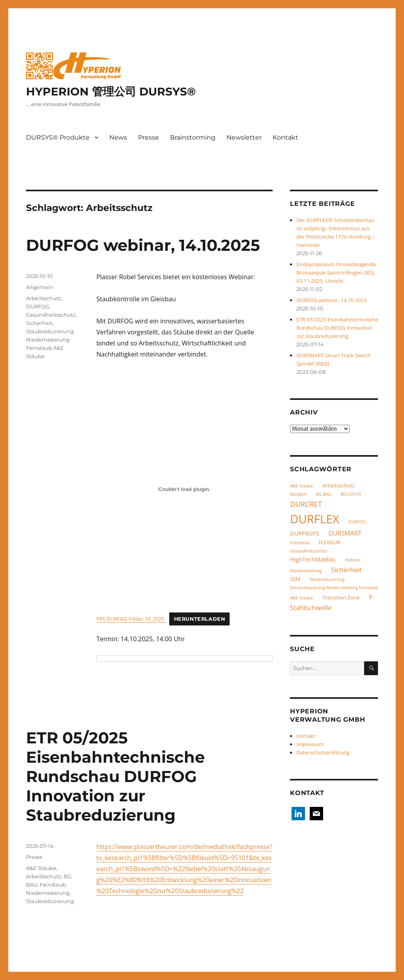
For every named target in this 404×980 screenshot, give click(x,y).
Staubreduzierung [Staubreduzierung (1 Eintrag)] (327, 579)
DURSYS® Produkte (58, 137)
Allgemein (40, 287)
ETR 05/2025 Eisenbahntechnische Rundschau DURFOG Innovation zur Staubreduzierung (115, 776)
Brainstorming (193, 137)
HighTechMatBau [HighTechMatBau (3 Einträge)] (313, 559)
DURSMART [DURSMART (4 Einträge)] (345, 533)
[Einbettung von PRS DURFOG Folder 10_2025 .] (184, 489)
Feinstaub (53, 885)
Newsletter (244, 137)
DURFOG (38, 306)
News (118, 137)
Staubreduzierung (50, 901)
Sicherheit (39, 323)
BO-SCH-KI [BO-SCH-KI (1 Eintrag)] (351, 494)
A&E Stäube (41, 868)
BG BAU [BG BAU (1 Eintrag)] (324, 494)
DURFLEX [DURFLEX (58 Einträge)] (314, 519)
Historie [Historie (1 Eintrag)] (353, 560)
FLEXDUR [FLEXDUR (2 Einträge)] (329, 542)
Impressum (310, 744)
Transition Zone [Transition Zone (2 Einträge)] (341, 597)
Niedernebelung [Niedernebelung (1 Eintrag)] (306, 571)
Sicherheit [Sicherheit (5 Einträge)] (346, 570)
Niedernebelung (48, 893)
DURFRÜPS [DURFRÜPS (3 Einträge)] (305, 533)
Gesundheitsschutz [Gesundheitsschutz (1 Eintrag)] (309, 551)
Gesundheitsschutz (51, 315)
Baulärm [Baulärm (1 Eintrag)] (298, 494)
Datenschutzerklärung (323, 752)
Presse (149, 137)
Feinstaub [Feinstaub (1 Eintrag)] (300, 543)
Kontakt (285, 137)
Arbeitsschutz (44, 298)
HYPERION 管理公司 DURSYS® (111, 91)
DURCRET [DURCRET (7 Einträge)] (306, 504)
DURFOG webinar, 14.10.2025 (143, 245)
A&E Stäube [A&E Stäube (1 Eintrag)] (301, 486)
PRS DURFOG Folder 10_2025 (131, 619)
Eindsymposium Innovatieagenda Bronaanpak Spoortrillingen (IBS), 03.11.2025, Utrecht (336, 273)
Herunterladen (200, 619)
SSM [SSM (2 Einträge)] (295, 579)
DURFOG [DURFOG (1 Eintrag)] (357, 522)
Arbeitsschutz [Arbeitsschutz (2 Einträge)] (339, 485)
